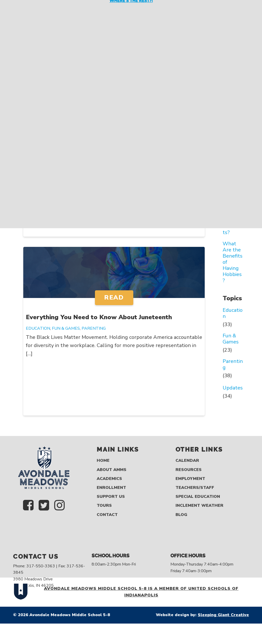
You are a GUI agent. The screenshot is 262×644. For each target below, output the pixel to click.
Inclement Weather (199, 506)
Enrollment (111, 488)
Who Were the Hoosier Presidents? (233, 217)
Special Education (198, 497)
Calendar (187, 461)
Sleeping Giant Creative (223, 615)
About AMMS (112, 470)
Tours (104, 506)
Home (103, 461)
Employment (190, 479)
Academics (109, 479)
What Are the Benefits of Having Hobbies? (233, 262)
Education (38, 328)
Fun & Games (66, 328)
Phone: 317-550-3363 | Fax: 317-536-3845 (49, 569)
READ (114, 297)
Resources (189, 470)
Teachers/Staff (195, 488)
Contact (107, 515)
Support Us (111, 497)
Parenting (94, 328)
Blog (181, 515)
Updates (233, 388)
